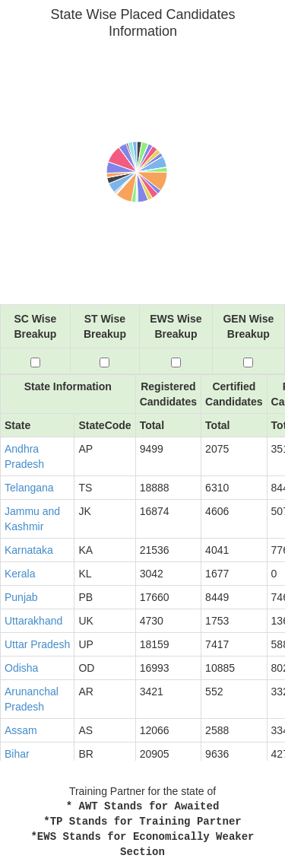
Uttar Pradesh (37, 644)
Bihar (17, 754)
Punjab (21, 597)
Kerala (20, 574)
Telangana (29, 488)
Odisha (21, 668)
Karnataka (29, 550)
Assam (21, 730)
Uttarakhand (33, 621)
